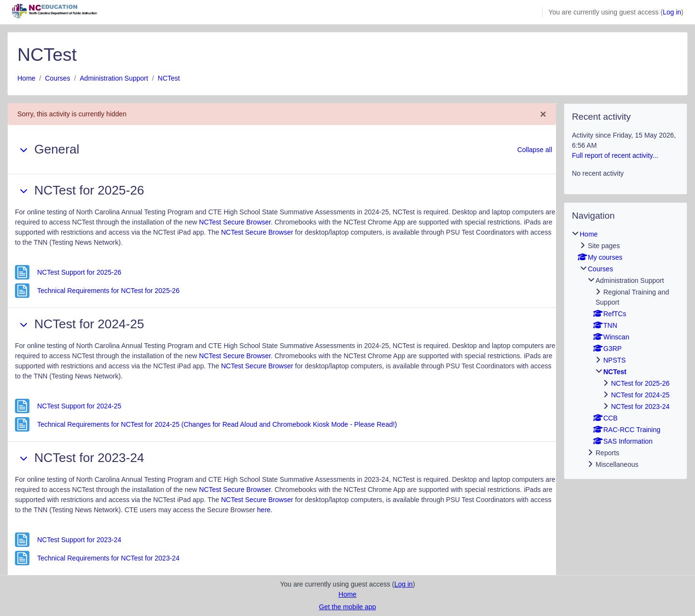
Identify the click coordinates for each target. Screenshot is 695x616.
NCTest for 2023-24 (640, 406)
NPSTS (615, 360)
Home (26, 78)
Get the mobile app (347, 607)
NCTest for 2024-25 (640, 395)
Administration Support (114, 78)
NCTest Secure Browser (235, 222)
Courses (57, 78)
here (264, 510)
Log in (672, 12)
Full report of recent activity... (615, 155)
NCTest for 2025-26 (640, 383)
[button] (24, 150)
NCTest (169, 78)
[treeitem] (625, 350)
